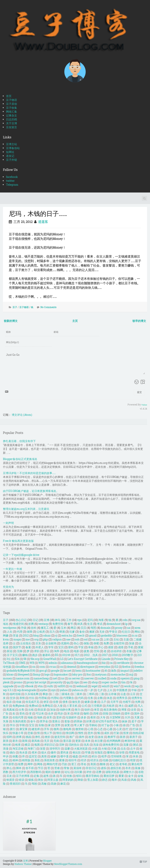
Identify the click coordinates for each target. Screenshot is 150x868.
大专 (103, 717)
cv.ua (53, 667)
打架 (116, 733)
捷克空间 (60, 737)
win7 (117, 686)
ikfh (114, 671)
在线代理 (18, 717)
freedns (139, 667)
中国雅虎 (122, 690)
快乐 (6, 733)
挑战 (28, 737)
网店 (73, 628)
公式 (84, 706)
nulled (102, 678)
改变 (91, 737)
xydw (44, 690)
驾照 (93, 628)
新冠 (10, 651)
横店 (28, 745)
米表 (136, 756)
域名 (6, 624)
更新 (78, 741)
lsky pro (77, 674)
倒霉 (96, 643)
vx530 (61, 686)
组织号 (73, 760)
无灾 (47, 741)
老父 (112, 764)
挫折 (47, 737)
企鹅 (100, 698)
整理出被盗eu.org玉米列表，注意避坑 (26, 509)
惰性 (81, 733)
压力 (52, 632)
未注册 (99, 741)
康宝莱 (23, 729)
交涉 (12, 698)
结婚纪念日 (119, 760)
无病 (56, 741)
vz (71, 686)
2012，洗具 (91, 655)
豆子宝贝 (12, 655)
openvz (125, 678)
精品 (6, 760)
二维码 (90, 694)
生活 (90, 624)
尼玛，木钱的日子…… (38, 213)
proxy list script (36, 682)
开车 (47, 729)
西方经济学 (19, 772)
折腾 (31, 624)
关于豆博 (12, 123)
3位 (9, 659)
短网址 (10, 152)
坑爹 (72, 632)
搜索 (141, 647)
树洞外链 (130, 741)
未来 (88, 741)
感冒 (111, 647)
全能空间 (119, 643)
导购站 (93, 725)
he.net (67, 671)
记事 (139, 651)
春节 (70, 624)
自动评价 (116, 651)
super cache (110, 682)
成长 (107, 733)
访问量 (78, 772)
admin (53, 663)
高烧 (54, 784)
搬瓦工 (45, 628)
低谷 (9, 702)
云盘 (123, 694)
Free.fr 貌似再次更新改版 (18, 541)
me (28, 639)
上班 (106, 639)
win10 (106, 686)
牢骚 (88, 752)
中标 (134, 690)
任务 (90, 698)
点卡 (133, 748)
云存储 (112, 694)
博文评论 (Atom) (22, 415)
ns (63, 678)
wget (95, 686)
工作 (69, 620)
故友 (101, 737)
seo (85, 682)
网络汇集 (12, 112)
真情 (44, 756)
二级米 (78, 694)
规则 (48, 772)
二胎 (101, 694)
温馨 (67, 748)
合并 (51, 713)
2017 (105, 655)
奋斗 (33, 721)
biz (104, 663)
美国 (93, 764)
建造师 (36, 729)
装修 (138, 768)
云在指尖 (26, 643)
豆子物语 (12, 100)
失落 (6, 721)
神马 (58, 620)
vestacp (43, 624)
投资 (126, 733)
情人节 (48, 733)
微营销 (79, 729)
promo (18, 682)
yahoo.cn (78, 690)
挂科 (34, 628)
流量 (126, 745)
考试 (100, 624)
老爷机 (123, 764)
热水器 (23, 752)
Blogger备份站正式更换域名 (20, 459)
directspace (87, 667)
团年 (127, 713)
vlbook (29, 686)
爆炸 (54, 752)
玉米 (63, 628)
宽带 (58, 725)
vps (79, 620)
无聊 (20, 651)
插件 (82, 737)
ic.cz (135, 635)
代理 (20, 632)
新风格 (36, 741)
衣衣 (128, 768)
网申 (30, 764)
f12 (116, 667)
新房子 (134, 737)
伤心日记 (21, 620)
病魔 (15, 756)
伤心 (76, 643)
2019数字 (128, 655)
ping (137, 678)
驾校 (34, 784)
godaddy (106, 635)
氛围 (37, 745)
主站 (116, 639)
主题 (126, 639)
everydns (104, 667)
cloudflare (22, 667)
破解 (54, 756)
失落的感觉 (19, 721)
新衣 (15, 741)
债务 (65, 702)
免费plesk (19, 706)
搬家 (92, 632)
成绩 (121, 647)
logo (47, 674)
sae (68, 639)
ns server (74, 678)
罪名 (84, 764)
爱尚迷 (64, 752)
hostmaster (93, 671)
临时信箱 (15, 694)
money (7, 678)
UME (22, 663)
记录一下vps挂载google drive (21, 555)
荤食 (67, 768)
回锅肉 (116, 713)
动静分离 (65, 709)
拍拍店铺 (138, 733)
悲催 (30, 733)
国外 (137, 713)
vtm (40, 686)
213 (139, 655)
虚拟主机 (116, 768)
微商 (56, 729)
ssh (77, 639)
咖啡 (86, 713)
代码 (81, 698)
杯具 (80, 624)
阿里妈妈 (68, 780)
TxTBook (9, 663)
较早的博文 (139, 321)
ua (129, 628)
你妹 (19, 702)
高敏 (44, 784)
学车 (51, 647)
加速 (132, 643)
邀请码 (46, 655)
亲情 (22, 698)
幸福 (91, 647)
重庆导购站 (93, 776)
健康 (87, 702)
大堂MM (115, 717)
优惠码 (65, 643)
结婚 (105, 760)
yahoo (64, 690)
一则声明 (8, 523)
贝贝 (83, 628)
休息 (110, 698)
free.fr (81, 635)
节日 (41, 768)
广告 (132, 725)
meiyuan (101, 674)
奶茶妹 (78, 721)
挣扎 (38, 737)
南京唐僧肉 (110, 709)
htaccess (122, 635)
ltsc (89, 674)
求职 (37, 651)
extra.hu (67, 635)
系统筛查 (49, 760)
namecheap (41, 678)
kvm (6, 639)
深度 (43, 748)
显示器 (67, 741)
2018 (115, 655)
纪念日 (126, 632)
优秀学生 (137, 698)
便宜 (46, 702)
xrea (138, 628)
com (42, 667)
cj (56, 635)
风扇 (124, 780)
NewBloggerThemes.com (68, 864)
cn (34, 667)
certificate (123, 663)
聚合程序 (137, 764)
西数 (6, 772)
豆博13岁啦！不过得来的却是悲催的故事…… (29, 473)
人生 (10, 632)
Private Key (121, 659)
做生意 (76, 702)
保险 (86, 643)
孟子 (134, 721)
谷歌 (141, 772)
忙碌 (136, 729)
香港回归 (15, 784)
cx (61, 667)
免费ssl (33, 706)
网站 (137, 632)
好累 (89, 721)
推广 (72, 737)
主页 (75, 321)
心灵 (119, 729)
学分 (12, 725)
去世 (134, 709)
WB (32, 663)
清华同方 (55, 748)
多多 (84, 717)
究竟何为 (8, 587)
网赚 (6, 635)
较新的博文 (11, 321)
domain (106, 628)
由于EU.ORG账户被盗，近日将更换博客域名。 (31, 491)
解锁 (58, 772)
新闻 (25, 741)
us (19, 686)
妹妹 (125, 721)
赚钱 (25, 655)
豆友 (9, 776)
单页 (97, 709)
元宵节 (114, 702)
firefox (126, 667)
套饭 (67, 721)
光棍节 (127, 702)
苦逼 (16, 635)
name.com (23, 678)
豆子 (15, 307)
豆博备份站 (13, 148)
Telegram (12, 185)
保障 (29, 632)
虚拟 (104, 768)
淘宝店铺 (18, 748)
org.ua (136, 620)
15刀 (77, 655)
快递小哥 (18, 733)
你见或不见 (32, 702)
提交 (139, 392)
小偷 (116, 725)
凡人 (140, 706)
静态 (105, 780)
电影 (77, 651)
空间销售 (116, 756)
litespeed (23, 674)
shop (95, 682)
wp (137, 686)
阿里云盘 (53, 780)
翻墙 (103, 764)
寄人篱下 (79, 725)
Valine (144, 405)
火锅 (104, 748)
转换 (69, 776)
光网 (138, 702)
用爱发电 (134, 752)
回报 (105, 713)
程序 (104, 756)
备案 (28, 647)
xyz (53, 690)
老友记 (10, 156)
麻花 (63, 784)
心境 (90, 729)
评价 (89, 772)
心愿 (110, 729)
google (55, 671)
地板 (30, 717)
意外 (90, 733)
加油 (53, 709)
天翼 (137, 717)
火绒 (95, 748)
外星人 (40, 647)
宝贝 (61, 647)
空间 (96, 651)
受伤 (22, 713)
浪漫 (6, 748)
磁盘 (75, 756)
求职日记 (49, 745)
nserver (89, 678)
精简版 (26, 760)
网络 (40, 764)
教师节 (112, 737)
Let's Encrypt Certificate (83, 659)
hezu (79, 671)
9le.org (35, 659)
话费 (99, 772)
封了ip (105, 725)
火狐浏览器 (81, 748)
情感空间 (18, 624)
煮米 (34, 752)
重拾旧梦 (109, 776)
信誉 (56, 702)
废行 (12, 729)
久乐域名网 (32, 694)
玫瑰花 (99, 752)
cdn (125, 620)
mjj (131, 674)
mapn (17, 639)
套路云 (56, 721)
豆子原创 (12, 104)
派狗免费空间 (111, 745)
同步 (60, 713)
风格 (134, 780)
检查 (18, 745)
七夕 (100, 690)
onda (113, 678)
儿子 (104, 702)
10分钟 (66, 655)
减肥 (131, 706)
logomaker (61, 674)
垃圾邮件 (71, 717)
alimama (67, 663)
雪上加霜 (93, 780)
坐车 (49, 717)
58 (25, 659)
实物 (41, 725)
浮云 (47, 651)
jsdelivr (138, 671)
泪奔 (62, 745)
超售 (46, 776)
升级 (24, 628)
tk (131, 682)
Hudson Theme (23, 864)
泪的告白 (74, 745)
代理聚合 (69, 698)
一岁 (90, 690)
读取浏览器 (112, 772)
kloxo (10, 674)
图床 (6, 717)
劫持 (87, 709)
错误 (21, 780)
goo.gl (43, 671)
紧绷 (62, 760)
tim (124, 682)
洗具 (86, 745)
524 (17, 659)
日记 (35, 620)
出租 (31, 709)
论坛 (67, 772)
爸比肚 (77, 752)
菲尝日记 (91, 768)
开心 (101, 647)
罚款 (64, 764)
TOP (143, 862)
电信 (67, 651)
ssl (86, 639)
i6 (106, 671)
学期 (22, 725)
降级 (80, 780)
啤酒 (62, 632)
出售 (21, 709)
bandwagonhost (87, 663)
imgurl (125, 671)
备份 (82, 632)
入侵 (60, 706)
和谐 (77, 713)
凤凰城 (11, 709)
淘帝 (57, 651)
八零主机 (72, 706)
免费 (106, 643)
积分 (95, 756)
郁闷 (79, 776)
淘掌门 (32, 748)
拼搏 (19, 737)
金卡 (131, 776)
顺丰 (114, 780)
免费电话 (47, 706)
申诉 (6, 756)
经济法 (95, 760)
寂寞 (67, 725)
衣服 (129, 651)
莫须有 (78, 768)
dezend (71, 667)
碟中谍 (64, 756)
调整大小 (129, 772)
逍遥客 (43, 222)
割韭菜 (42, 709)
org (36, 639)
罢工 (74, 764)
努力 (78, 709)
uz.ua (96, 639)
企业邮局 (51, 643)
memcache (118, 674)
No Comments (48, 307)
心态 (100, 729)
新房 (123, 737)
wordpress (10, 628)
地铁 (40, 717)
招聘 (9, 737)
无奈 (102, 632)
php (45, 639)
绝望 (133, 760)
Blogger (47, 861)
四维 (96, 713)
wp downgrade (26, 690)
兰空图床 (97, 706)
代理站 (55, 698)
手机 (131, 647)
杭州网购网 (114, 741)
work (127, 686)
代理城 (43, 698)
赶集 (37, 776)
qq (68, 682)
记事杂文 (12, 115)
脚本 (19, 768)
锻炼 (31, 780)
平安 (81, 647)
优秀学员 (122, 698)
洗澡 (96, 745)
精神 (15, 760)
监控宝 (33, 756)
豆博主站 (12, 144)
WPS (41, 663)
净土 (121, 706)
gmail (93, 635)
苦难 (57, 768)
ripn (76, 682)
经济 (84, 760)
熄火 (44, 752)
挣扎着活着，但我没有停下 (19, 441)
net (55, 678)
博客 (124, 709)
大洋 (127, 717)
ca (111, 663)
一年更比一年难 (12, 569)
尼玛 (90, 620)
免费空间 (58, 624)
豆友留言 (12, 127)
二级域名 (64, 694)
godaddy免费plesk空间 (21, 671)
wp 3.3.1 (8, 690)
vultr (50, 686)
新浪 (6, 741)
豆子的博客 (23, 776)
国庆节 (17, 647)
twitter (10, 181)
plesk (6, 682)
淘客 (101, 620)
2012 (26, 635)
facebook (12, 177)
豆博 (46, 620)
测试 (136, 745)
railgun (57, 639)
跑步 (35, 655)
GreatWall (50, 659)
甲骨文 (113, 632)
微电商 (67, 729)
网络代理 (52, 764)
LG (62, 659)
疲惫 (87, 651)
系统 (37, 760)
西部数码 (36, 772)
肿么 (9, 768)
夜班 (93, 717)
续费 (21, 764)
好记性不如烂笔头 (107, 721)
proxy (119, 628)
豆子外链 (12, 160)
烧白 (12, 752)
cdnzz (47, 635)
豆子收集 (12, 108)
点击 (123, 748)
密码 (71, 647)
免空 (6, 706)
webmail (82, 686)
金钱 (140, 776)
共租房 (110, 706)
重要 (121, 776)
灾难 (114, 748)
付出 (32, 698)
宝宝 (32, 725)
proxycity (56, 682)
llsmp (37, 674)
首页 (9, 96)
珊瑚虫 (111, 752)
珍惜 (122, 752)
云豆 (133, 694)
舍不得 (30, 768)
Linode (106, 659)
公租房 (41, 632)
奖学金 (44, 721)
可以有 (40, 713)
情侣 (59, 733)
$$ (56, 655)
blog (36, 635)
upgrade (8, 686)
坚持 (59, 717)
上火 (110, 690)
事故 (45, 694)
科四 (85, 756)
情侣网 (70, 733)
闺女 (41, 780)
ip (126, 624)
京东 (38, 643)
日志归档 (12, 119)
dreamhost (114, 624)
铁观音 (11, 780)
